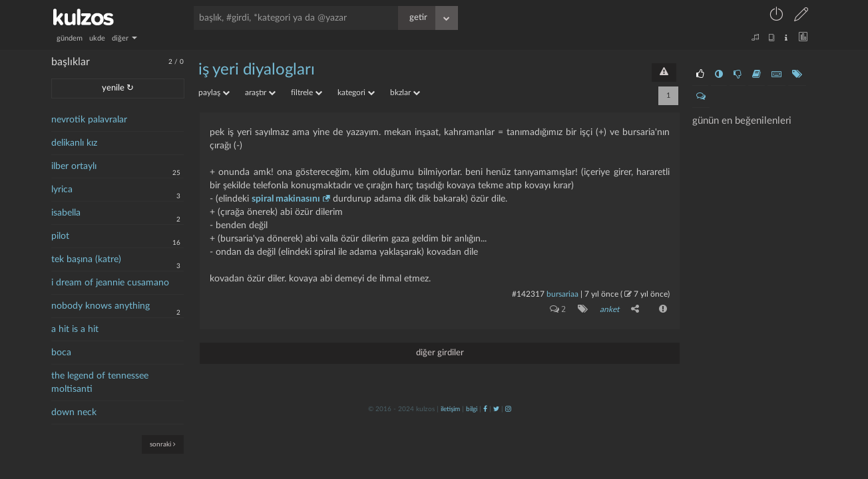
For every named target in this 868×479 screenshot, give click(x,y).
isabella (66, 213)
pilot (60, 236)
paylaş (214, 92)
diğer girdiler (440, 353)
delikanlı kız (74, 143)
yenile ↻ (118, 88)
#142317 (528, 294)
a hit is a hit (75, 329)
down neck (74, 412)
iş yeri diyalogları (257, 70)
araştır (260, 92)
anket (609, 309)
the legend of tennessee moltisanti (100, 383)
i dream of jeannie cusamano (110, 283)
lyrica (62, 190)
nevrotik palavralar (89, 120)
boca (61, 353)
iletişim (450, 409)
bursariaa (562, 294)
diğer (124, 38)
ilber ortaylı (74, 166)
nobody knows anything (101, 306)
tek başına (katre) (86, 259)
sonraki (163, 444)
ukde (97, 38)
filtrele (307, 92)
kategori (356, 92)
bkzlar (405, 92)
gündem (70, 38)
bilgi (472, 409)
